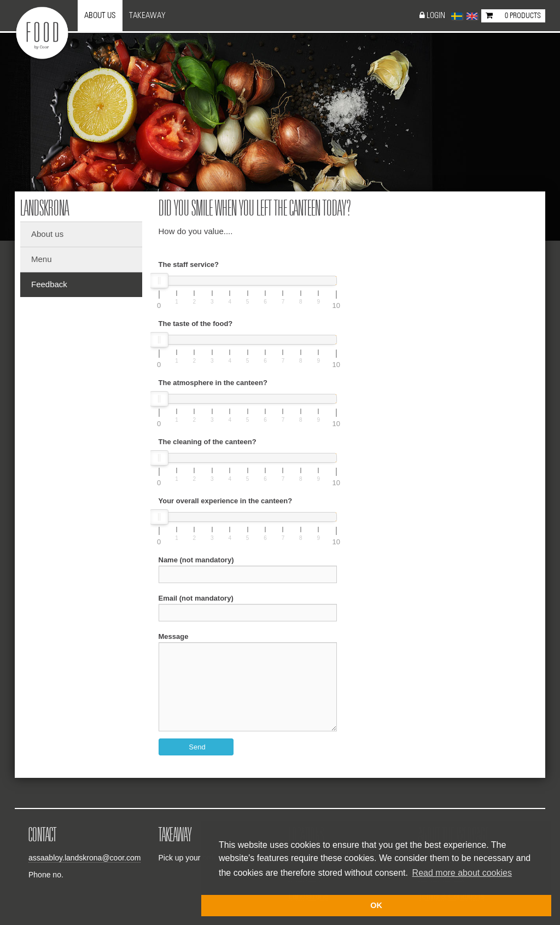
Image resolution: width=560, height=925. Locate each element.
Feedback (49, 284)
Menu (42, 259)
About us (100, 16)
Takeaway (147, 16)
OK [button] (376, 905)
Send (197, 747)
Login (436, 16)
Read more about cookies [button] (462, 873)
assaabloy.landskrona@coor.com (84, 858)
